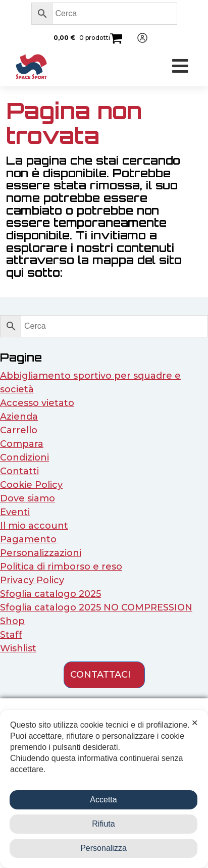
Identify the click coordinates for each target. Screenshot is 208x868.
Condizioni (24, 457)
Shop (12, 621)
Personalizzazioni (41, 553)
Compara (22, 444)
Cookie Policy (31, 485)
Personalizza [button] (103, 848)
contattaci (100, 675)
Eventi (15, 512)
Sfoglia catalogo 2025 (50, 594)
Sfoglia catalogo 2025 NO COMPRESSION (96, 607)
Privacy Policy (32, 580)
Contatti (19, 471)
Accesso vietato (37, 403)
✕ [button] (195, 723)
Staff (11, 635)
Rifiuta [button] (103, 824)
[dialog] (104, 789)
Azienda (19, 417)
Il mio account (34, 526)
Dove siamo (28, 498)
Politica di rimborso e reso (61, 567)
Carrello (19, 430)
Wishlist (18, 648)
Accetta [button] (103, 800)
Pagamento (28, 539)
